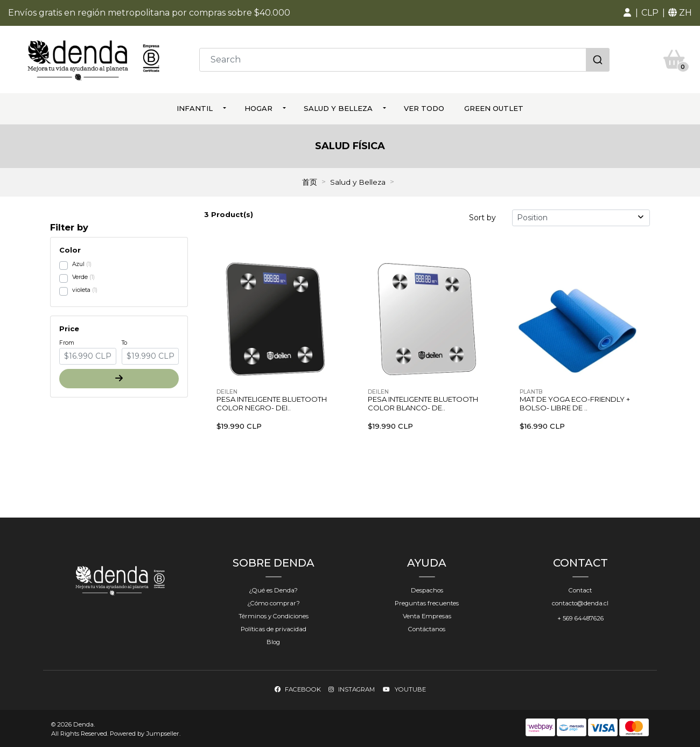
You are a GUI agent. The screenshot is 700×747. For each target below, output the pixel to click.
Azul (78, 263)
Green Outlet (494, 108)
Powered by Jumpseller (145, 732)
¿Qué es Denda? (273, 589)
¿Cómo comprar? (274, 602)
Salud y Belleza (338, 108)
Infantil (195, 108)
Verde (80, 276)
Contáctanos (427, 628)
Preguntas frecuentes (427, 602)
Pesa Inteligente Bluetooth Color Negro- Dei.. (272, 403)
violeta (81, 289)
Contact (580, 589)
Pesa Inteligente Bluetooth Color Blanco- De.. (423, 403)
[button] (627, 13)
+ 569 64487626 (580, 617)
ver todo (424, 108)
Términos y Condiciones (274, 615)
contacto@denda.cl (580, 602)
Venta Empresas (427, 615)
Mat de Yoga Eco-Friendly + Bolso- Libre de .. (575, 403)
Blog (273, 641)
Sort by (482, 217)
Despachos (427, 589)
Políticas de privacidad (274, 628)
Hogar (258, 108)
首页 (310, 181)
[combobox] (404, 59)
